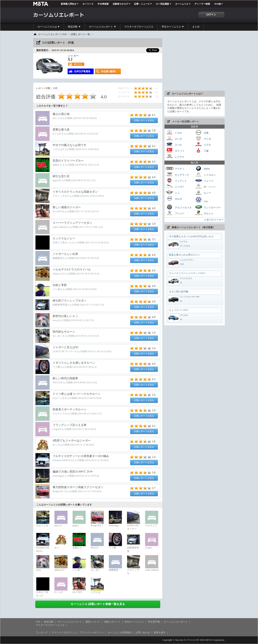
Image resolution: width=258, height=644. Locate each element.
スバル (174, 144)
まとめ (196, 27)
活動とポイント (112, 622)
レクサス (175, 156)
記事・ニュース (142, 4)
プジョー (175, 213)
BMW (202, 168)
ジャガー (175, 186)
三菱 (202, 150)
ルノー (203, 192)
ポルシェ (204, 213)
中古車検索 (103, 4)
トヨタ (174, 132)
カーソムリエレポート (176, 622)
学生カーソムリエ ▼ (173, 27)
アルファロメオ (179, 207)
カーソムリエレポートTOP (52, 34)
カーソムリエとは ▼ (49, 27)
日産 (202, 132)
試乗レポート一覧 (80, 34)
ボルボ (174, 198)
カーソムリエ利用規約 (120, 632)
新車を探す (160, 632)
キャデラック (177, 174)
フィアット (176, 180)
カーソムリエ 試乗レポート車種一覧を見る (98, 604)
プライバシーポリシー (92, 632)
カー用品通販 (162, 4)
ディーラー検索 (202, 4)
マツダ (203, 138)
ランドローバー (208, 207)
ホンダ (174, 138)
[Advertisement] (195, 63)
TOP (38, 622)
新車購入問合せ (69, 4)
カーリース (88, 4)
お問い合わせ (143, 632)
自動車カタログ (120, 4)
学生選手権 (154, 622)
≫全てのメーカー (214, 220)
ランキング (42, 632)
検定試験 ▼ (74, 27)
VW (201, 200)
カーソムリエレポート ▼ (102, 27)
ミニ (173, 192)
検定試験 (49, 622)
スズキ (203, 144)
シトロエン (205, 174)
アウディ (175, 168)
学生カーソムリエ (134, 622)
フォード (204, 180)
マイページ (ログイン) (64, 632)
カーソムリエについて (70, 622)
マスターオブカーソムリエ (139, 27)
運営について (93, 622)
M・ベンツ (205, 186)
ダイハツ (175, 150)
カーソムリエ (182, 4)
